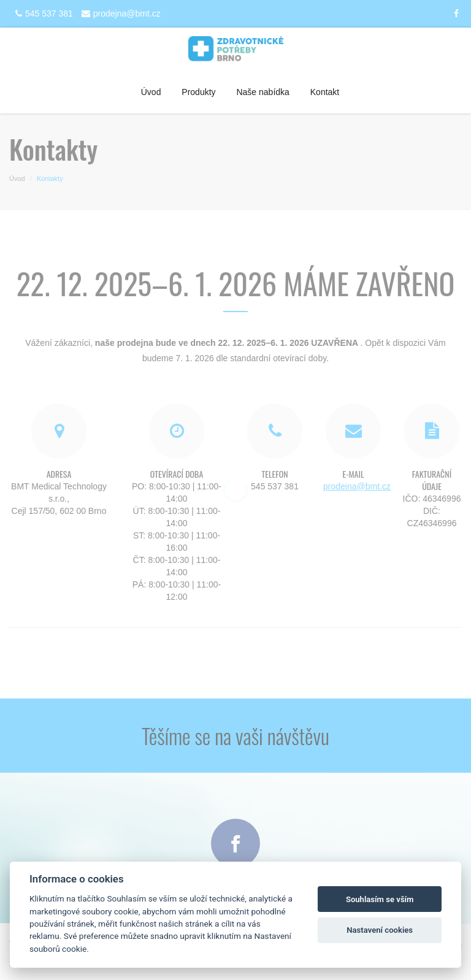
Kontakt (325, 92)
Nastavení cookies (380, 930)
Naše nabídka (262, 92)
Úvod (151, 92)
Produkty (198, 92)
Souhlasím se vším (380, 899)
